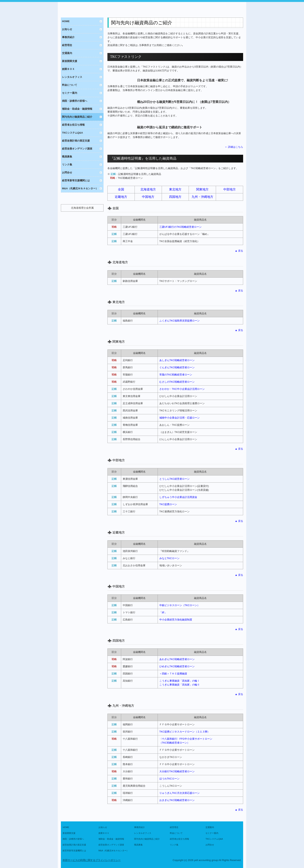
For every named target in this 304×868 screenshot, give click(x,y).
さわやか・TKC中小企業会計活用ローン (182, 389)
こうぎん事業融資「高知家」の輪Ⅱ (180, 685)
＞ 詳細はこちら (234, 147)
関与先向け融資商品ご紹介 (77, 117)
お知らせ (67, 29)
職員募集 (67, 157)
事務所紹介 (68, 37)
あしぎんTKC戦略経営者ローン (177, 360)
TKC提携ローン (168, 504)
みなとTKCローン (169, 558)
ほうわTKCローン (169, 779)
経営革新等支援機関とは (76, 180)
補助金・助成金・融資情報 (77, 109)
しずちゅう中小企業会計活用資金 (178, 497)
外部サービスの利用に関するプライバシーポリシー (92, 860)
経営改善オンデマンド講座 (77, 149)
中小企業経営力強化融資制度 (176, 620)
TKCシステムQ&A (73, 133)
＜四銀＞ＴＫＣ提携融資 (173, 674)
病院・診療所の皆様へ (75, 101)
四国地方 (175, 197)
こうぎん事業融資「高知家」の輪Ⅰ (180, 681)
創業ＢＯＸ (68, 69)
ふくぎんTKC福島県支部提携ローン (180, 321)
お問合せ (67, 172)
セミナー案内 (70, 93)
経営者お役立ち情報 (73, 125)
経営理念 (67, 45)
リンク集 (67, 165)
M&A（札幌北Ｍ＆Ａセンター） (80, 188)
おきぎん (177, 800)
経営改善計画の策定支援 (76, 141)
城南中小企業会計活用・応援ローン (180, 418)
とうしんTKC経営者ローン (174, 479)
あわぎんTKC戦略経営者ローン (177, 659)
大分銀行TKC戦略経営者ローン (177, 771)
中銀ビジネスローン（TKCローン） (180, 605)
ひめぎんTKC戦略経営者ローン (177, 666)
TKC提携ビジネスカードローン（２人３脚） (185, 732)
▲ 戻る (239, 251)
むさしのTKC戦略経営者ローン (177, 382)
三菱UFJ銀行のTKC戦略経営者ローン (181, 227)
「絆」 (163, 612)
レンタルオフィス (72, 77)
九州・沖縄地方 (202, 197)
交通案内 (67, 53)
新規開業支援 (70, 61)
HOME (66, 21)
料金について (70, 85)
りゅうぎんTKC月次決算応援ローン (180, 793)
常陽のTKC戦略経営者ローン (176, 375)
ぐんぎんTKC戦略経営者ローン (177, 367)
